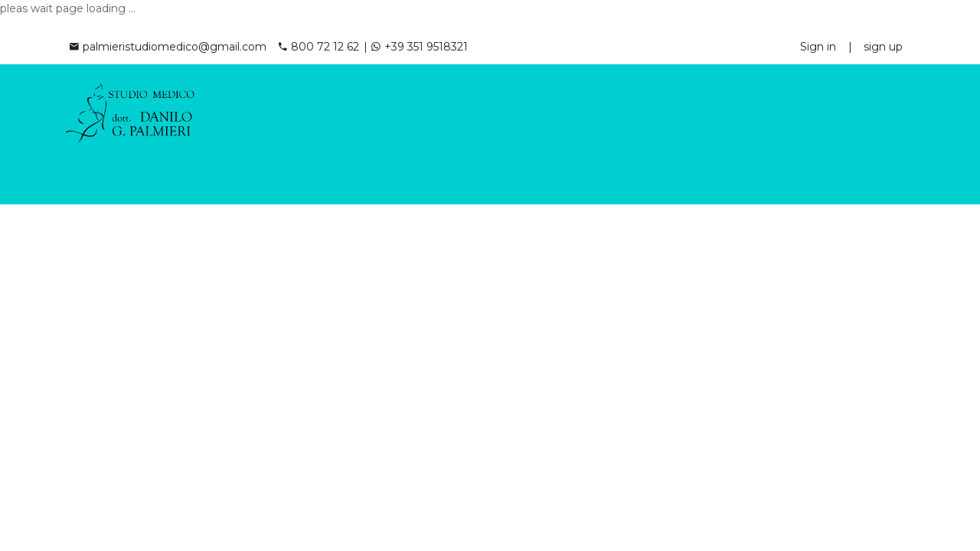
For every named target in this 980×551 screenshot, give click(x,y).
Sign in (818, 47)
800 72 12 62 (319, 47)
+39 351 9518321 (420, 47)
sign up (883, 47)
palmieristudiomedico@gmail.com (168, 47)
